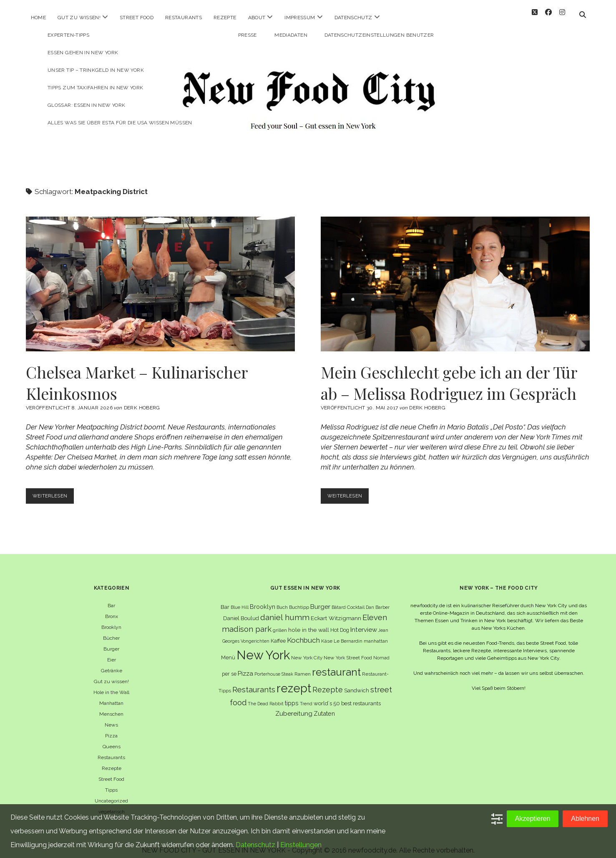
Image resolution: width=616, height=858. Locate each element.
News (111, 717)
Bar (111, 598)
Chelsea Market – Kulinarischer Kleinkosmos (161, 276)
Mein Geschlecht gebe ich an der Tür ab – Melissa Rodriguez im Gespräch (455, 276)
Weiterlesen (55, 490)
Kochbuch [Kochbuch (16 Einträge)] (303, 633)
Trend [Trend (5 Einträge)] (306, 696)
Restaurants (184, 18)
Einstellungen (301, 845)
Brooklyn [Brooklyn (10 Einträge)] (263, 599)
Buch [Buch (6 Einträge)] (282, 600)
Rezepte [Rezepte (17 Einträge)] (328, 682)
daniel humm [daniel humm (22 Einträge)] (285, 610)
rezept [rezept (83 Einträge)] (294, 681)
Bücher (111, 631)
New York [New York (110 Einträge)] (263, 647)
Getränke (112, 663)
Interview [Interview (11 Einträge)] (364, 622)
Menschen (111, 707)
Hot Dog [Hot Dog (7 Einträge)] (340, 622)
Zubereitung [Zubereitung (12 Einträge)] (294, 705)
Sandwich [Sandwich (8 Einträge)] (357, 683)
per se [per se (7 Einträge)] (229, 666)
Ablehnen (585, 819)
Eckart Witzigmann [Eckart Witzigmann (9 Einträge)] (336, 611)
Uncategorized (111, 793)
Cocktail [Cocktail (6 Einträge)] (356, 600)
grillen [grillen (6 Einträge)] (280, 623)
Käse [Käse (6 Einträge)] (327, 633)
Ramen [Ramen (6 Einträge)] (303, 666)
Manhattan (111, 696)
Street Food (137, 18)
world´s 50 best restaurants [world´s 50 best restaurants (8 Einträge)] (347, 696)
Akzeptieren (533, 819)
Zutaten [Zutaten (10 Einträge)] (324, 705)
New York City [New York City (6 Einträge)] (307, 650)
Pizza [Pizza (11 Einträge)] (245, 666)
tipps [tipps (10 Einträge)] (292, 695)
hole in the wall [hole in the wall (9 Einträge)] (309, 622)
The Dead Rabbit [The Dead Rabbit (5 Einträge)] (266, 696)
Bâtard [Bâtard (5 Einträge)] (339, 600)
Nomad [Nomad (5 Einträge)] (381, 650)
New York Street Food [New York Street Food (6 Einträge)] (348, 650)
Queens (112, 739)
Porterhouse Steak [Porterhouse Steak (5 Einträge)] (274, 666)
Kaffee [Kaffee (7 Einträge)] (278, 633)
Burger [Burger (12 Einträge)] (320, 599)
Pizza (111, 728)
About (257, 18)
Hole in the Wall (111, 685)
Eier (112, 652)
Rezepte (225, 18)
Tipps (111, 782)
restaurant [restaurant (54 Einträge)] (336, 665)
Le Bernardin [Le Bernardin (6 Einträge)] (348, 633)
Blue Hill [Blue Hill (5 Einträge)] (240, 600)
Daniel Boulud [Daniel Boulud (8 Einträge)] (241, 611)
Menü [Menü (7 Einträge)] (228, 650)
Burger (111, 641)
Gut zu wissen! (79, 18)
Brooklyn (111, 620)
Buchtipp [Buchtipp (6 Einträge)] (299, 600)
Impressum (300, 18)
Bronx (112, 609)
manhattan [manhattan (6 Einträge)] (376, 633)
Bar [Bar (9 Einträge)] (225, 599)
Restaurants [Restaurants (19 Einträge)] (254, 682)
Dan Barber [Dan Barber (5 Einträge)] (378, 600)
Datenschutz (353, 18)
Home (38, 18)
